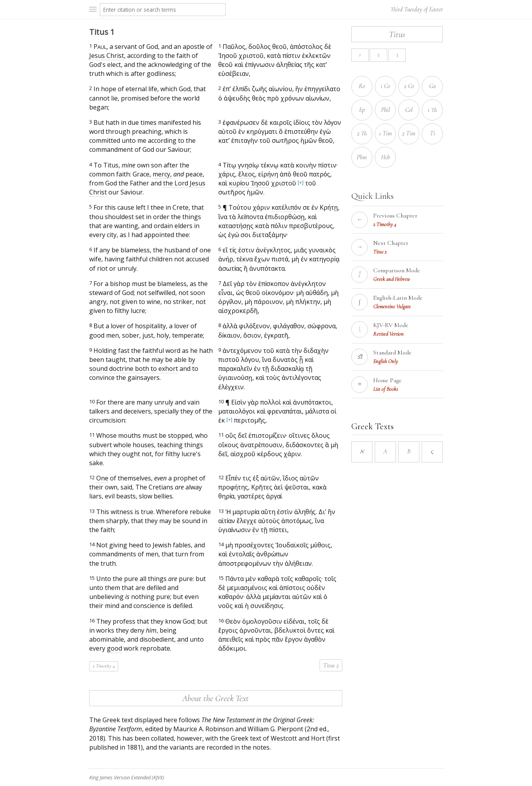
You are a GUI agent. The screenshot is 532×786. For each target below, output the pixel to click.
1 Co (385, 86)
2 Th (362, 133)
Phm (362, 157)
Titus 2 (331, 665)
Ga (432, 86)
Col (409, 110)
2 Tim (409, 133)
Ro (362, 86)
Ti (432, 133)
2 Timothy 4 (104, 666)
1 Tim (386, 133)
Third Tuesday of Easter (417, 9)
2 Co (409, 86)
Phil (386, 110)
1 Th (432, 110)
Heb (386, 157)
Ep (362, 110)
